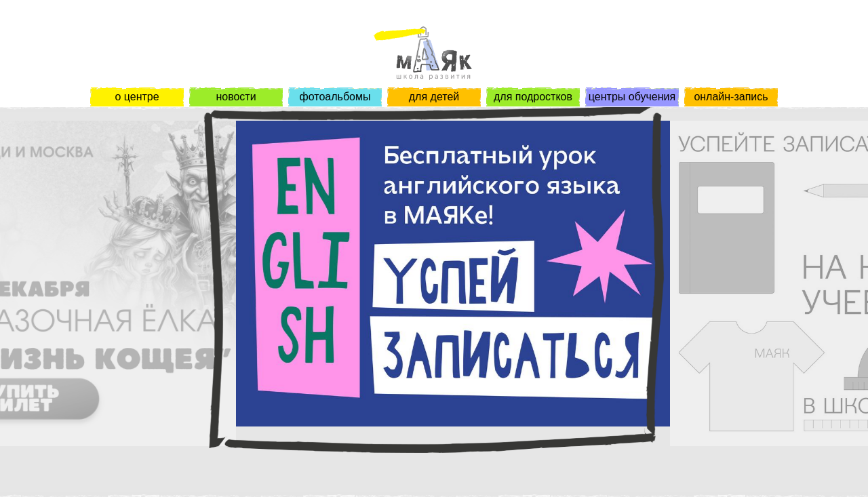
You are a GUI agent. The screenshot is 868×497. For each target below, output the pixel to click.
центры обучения (632, 97)
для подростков (533, 97)
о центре (137, 97)
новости (236, 97)
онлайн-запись (731, 97)
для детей (434, 97)
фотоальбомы (335, 97)
